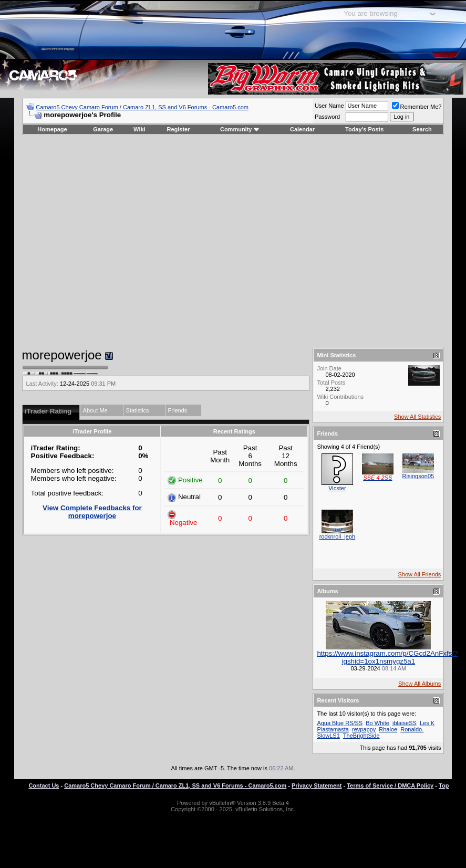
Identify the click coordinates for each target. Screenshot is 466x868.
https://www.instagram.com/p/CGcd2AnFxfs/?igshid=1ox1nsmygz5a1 (387, 657)
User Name (329, 106)
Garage (103, 129)
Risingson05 (418, 476)
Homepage (52, 129)
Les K (427, 723)
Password (327, 117)
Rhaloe (388, 729)
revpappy (364, 729)
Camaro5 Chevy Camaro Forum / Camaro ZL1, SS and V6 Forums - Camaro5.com (142, 107)
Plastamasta (333, 729)
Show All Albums (420, 684)
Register (178, 129)
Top (444, 786)
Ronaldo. (412, 729)
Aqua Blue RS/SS (340, 723)
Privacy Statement (317, 786)
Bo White (377, 723)
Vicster (337, 488)
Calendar (302, 129)
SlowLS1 (328, 736)
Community (240, 129)
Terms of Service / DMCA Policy (390, 786)
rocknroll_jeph (337, 536)
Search (422, 129)
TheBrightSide (361, 736)
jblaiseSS (405, 723)
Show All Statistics (417, 417)
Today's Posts (364, 129)
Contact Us (44, 786)
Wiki (139, 129)
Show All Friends (419, 574)
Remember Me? (417, 107)
